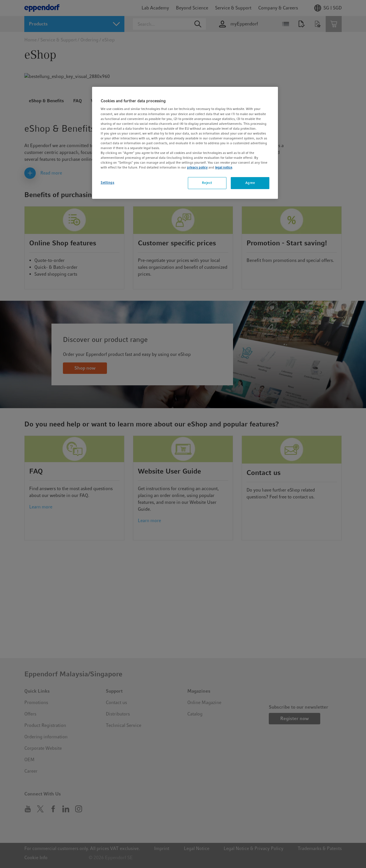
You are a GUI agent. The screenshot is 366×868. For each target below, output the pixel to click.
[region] (185, 143)
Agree (250, 183)
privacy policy (197, 167)
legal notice (224, 167)
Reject (207, 183)
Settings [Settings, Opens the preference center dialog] (108, 183)
